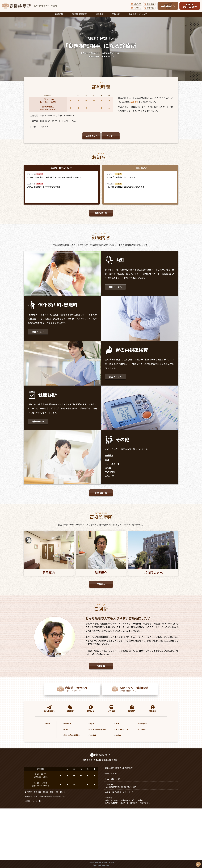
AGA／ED (110, 476)
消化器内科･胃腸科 (74, 736)
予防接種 (99, 14)
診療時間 (149, 8)
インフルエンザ (112, 464)
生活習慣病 (110, 472)
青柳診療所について (138, 14)
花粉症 (108, 468)
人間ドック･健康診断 (103, 730)
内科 (68, 730)
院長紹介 (149, 4)
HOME (48, 724)
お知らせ (136, 4)
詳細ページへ (115, 287)
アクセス (136, 8)
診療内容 (59, 14)
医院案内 (101, 585)
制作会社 (111, 863)
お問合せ (190, 6)
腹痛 (107, 460)
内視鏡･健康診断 (79, 14)
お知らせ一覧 (101, 213)
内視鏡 (96, 724)
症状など (116, 14)
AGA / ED (151, 730)
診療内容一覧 (101, 493)
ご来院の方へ (168, 6)
